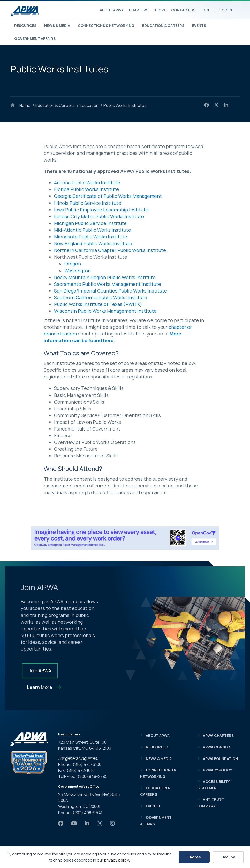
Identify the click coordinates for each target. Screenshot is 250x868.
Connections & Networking (106, 25)
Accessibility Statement (213, 785)
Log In (226, 10)
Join (205, 10)
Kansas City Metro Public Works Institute (99, 216)
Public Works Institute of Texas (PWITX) (98, 304)
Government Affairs (35, 38)
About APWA (112, 10)
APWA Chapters (218, 736)
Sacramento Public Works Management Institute (108, 284)
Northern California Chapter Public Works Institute (110, 250)
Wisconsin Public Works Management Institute (105, 311)
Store (160, 10)
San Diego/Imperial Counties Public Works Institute (111, 291)
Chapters (139, 10)
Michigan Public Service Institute (90, 223)
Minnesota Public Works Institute (91, 237)
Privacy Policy (217, 770)
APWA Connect (218, 747)
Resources (25, 25)
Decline (228, 857)
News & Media (57, 25)
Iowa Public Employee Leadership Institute (101, 210)
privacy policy (116, 860)
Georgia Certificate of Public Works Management (108, 196)
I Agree (194, 857)
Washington (78, 271)
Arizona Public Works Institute (87, 183)
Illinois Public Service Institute (88, 203)
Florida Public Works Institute (86, 189)
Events (199, 25)
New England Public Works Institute (93, 243)
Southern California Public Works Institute (101, 297)
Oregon (73, 264)
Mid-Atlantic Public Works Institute (93, 230)
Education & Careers (163, 25)
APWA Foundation (220, 759)
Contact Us (183, 10)
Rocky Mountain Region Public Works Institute (105, 277)
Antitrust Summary (211, 803)
